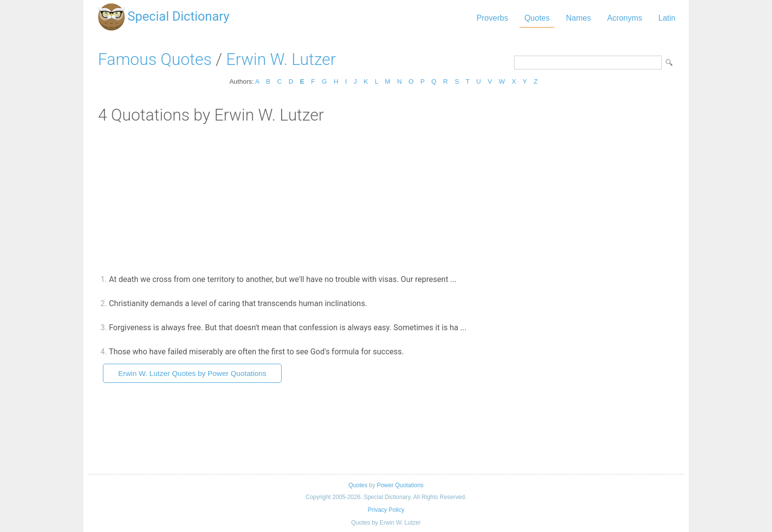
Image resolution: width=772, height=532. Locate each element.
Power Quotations (400, 485)
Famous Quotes (155, 59)
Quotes (537, 18)
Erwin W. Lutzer (281, 59)
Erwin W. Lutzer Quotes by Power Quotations (192, 373)
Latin (667, 18)
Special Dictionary (178, 16)
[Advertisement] (386, 198)
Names (578, 18)
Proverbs (492, 18)
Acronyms (625, 18)
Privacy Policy (386, 510)
